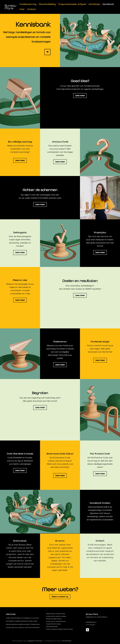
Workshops (94, 5)
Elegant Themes (35, 641)
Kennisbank (108, 5)
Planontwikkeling (47, 5)
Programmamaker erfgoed (72, 5)
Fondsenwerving (28, 5)
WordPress (67, 641)
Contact (31, 10)
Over (22, 10)
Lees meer (80, 95)
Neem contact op (60, 597)
